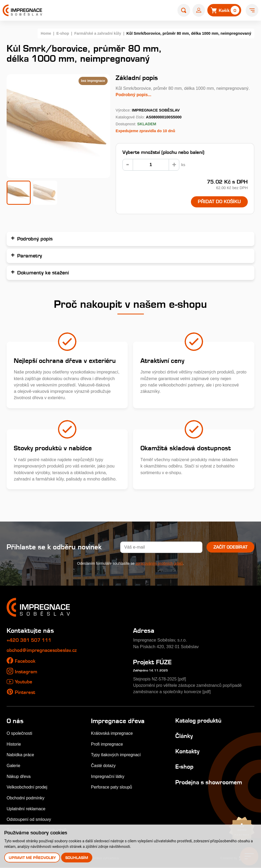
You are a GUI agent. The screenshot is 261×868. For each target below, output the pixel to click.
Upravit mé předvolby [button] (32, 858)
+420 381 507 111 (31, 640)
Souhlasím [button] (77, 858)
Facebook (26, 661)
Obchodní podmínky (26, 798)
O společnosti (20, 733)
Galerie (14, 766)
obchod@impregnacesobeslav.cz (44, 651)
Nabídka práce (21, 755)
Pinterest (26, 693)
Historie (14, 744)
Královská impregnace (113, 733)
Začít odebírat (230, 547)
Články (185, 736)
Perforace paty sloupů (112, 787)
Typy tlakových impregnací (117, 755)
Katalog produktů (200, 721)
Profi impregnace (107, 744)
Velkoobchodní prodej (28, 787)
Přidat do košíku (219, 202)
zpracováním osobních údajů (159, 564)
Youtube (24, 682)
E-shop (61, 33)
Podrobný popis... (134, 95)
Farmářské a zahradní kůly (97, 33)
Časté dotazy (104, 766)
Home (44, 33)
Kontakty (188, 751)
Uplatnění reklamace (27, 809)
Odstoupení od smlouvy (29, 820)
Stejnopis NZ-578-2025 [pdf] (160, 679)
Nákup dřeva (19, 777)
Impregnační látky (108, 777)
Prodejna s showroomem (210, 782)
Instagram (27, 672)
